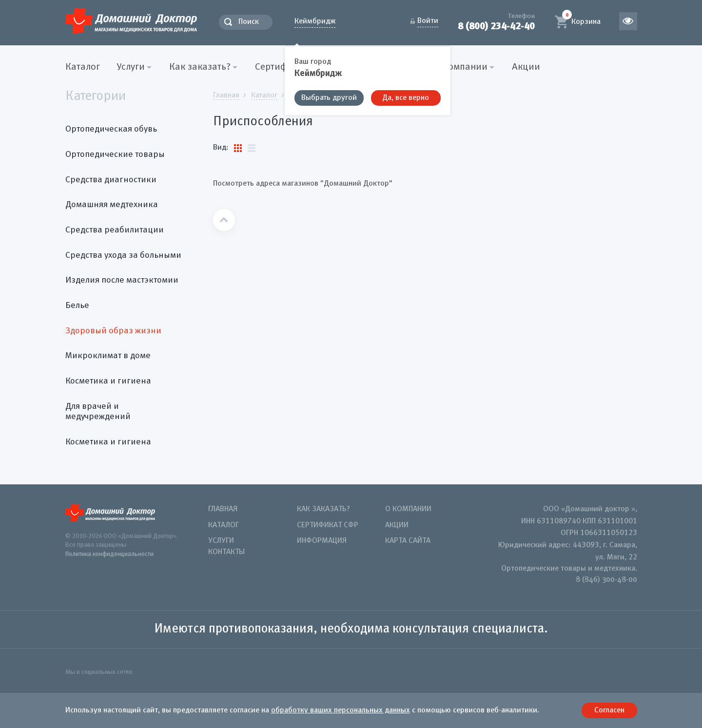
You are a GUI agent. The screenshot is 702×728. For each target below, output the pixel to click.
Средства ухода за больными (123, 255)
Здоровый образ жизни (113, 331)
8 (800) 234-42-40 (496, 26)
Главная (223, 509)
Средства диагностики (111, 180)
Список (252, 148)
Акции (526, 67)
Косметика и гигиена (108, 381)
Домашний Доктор (131, 21)
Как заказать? (323, 509)
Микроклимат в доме (108, 356)
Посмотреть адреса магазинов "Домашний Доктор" (303, 184)
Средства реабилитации (115, 230)
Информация (322, 541)
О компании (408, 509)
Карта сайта (408, 541)
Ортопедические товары (115, 154)
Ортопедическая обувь (111, 129)
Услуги (221, 541)
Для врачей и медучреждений (98, 412)
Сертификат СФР (328, 525)
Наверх (224, 220)
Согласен (609, 710)
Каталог (83, 67)
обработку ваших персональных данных (341, 710)
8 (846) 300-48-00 (606, 580)
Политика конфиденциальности (109, 554)
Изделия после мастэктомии (122, 280)
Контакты (226, 552)
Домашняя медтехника (112, 205)
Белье (77, 306)
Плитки (238, 148)
